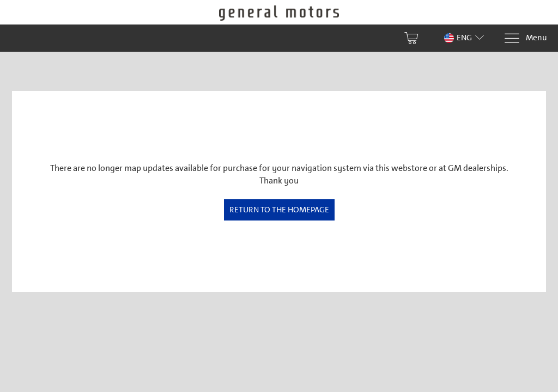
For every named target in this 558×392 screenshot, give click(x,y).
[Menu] (525, 38)
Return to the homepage (279, 210)
